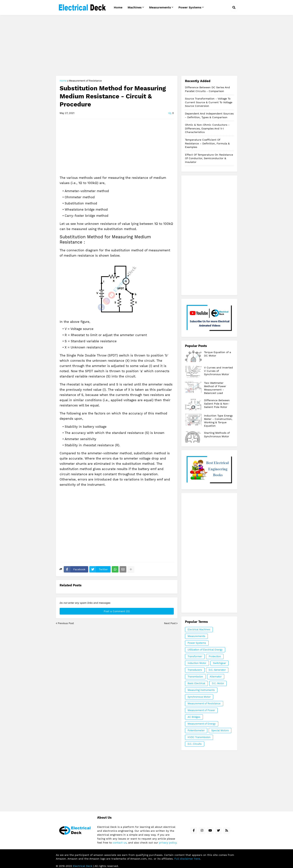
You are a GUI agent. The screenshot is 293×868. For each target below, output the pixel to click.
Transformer (195, 656)
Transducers (195, 670)
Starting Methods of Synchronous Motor (217, 434)
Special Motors (220, 730)
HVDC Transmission (199, 737)
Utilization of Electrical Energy (205, 650)
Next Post (170, 623)
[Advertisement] (147, 46)
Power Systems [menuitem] (190, 7)
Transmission (195, 677)
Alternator (216, 677)
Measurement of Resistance (85, 81)
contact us (120, 843)
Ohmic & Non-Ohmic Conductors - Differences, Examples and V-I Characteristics (207, 128)
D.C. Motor (218, 683)
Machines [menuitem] (135, 7)
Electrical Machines (199, 629)
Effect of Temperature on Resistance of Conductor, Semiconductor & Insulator (209, 158)
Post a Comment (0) (117, 611)
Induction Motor (197, 663)
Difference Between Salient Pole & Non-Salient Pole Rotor (217, 404)
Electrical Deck (83, 866)
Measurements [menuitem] (160, 7)
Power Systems (197, 643)
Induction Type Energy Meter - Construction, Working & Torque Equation (218, 421)
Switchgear (219, 663)
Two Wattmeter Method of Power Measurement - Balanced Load (215, 388)
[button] (234, 7)
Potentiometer (196, 730)
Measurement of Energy (202, 724)
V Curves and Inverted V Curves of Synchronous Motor (218, 371)
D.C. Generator (217, 670)
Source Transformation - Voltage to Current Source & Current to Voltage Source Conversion (209, 102)
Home (63, 81)
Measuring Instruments (201, 690)
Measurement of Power (201, 710)
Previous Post (66, 623)
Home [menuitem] (118, 7)
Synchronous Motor (199, 697)
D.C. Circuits (195, 744)
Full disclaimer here (187, 859)
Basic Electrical (196, 683)
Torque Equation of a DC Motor (218, 354)
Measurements (196, 636)
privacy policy (168, 843)
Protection (215, 656)
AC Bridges (194, 717)
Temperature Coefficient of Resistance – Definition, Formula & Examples (207, 143)
